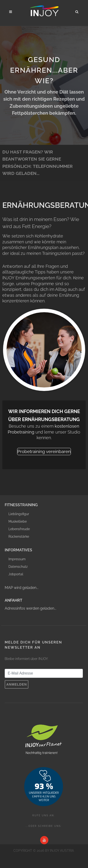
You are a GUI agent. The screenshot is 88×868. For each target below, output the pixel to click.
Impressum (17, 559)
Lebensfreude (19, 529)
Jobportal (16, 574)
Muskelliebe (18, 521)
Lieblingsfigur (19, 514)
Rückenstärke (19, 537)
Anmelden (17, 684)
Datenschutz (18, 567)
